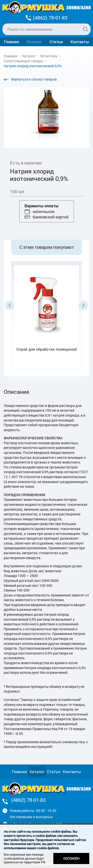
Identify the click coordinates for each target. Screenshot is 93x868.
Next (83, 305)
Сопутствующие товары (23, 61)
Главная (12, 42)
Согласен (71, 858)
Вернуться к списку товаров (34, 79)
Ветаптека (49, 56)
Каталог (34, 42)
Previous (10, 305)
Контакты (80, 42)
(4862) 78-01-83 (50, 18)
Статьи (56, 42)
